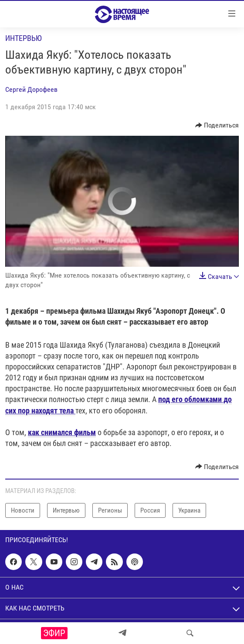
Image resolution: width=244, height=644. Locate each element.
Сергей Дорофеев (31, 89)
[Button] (217, 125)
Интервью (24, 38)
